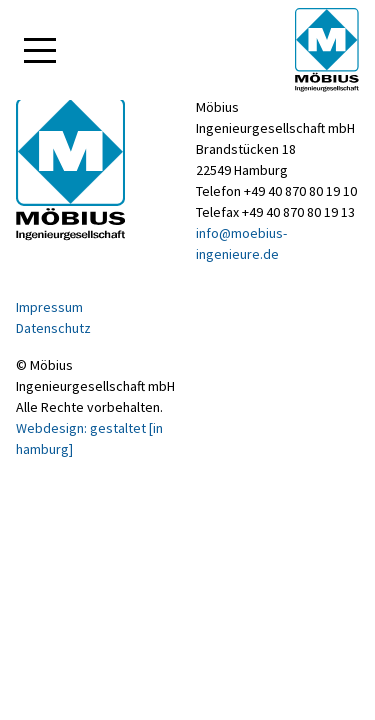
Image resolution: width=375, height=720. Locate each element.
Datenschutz (53, 328)
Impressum (49, 307)
